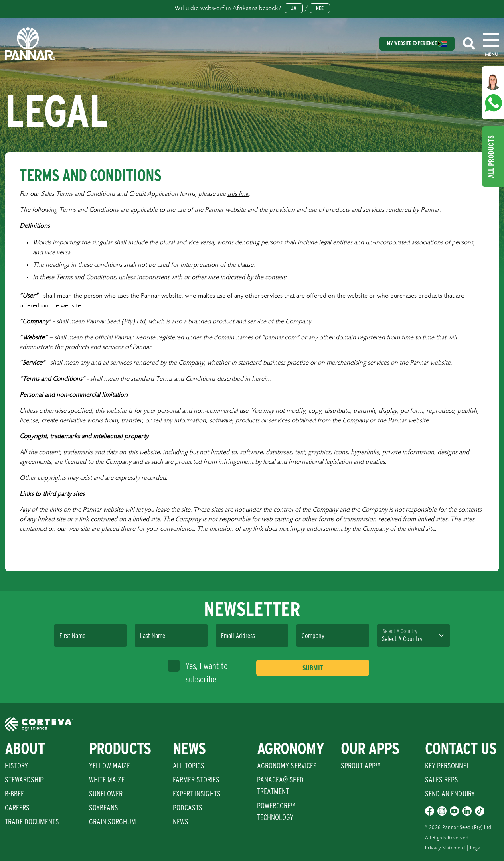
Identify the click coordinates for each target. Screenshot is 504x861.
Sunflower (106, 794)
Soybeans (104, 808)
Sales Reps (442, 780)
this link (238, 194)
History (16, 766)
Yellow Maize (109, 766)
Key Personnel (447, 766)
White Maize (107, 780)
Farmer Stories (196, 780)
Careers (17, 808)
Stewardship (24, 780)
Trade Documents (32, 822)
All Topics (189, 766)
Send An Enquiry (450, 794)
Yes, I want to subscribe (198, 672)
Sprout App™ (360, 766)
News (181, 822)
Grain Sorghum (112, 822)
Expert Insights (197, 794)
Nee (320, 8)
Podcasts (188, 808)
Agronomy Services (287, 766)
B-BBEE (14, 794)
